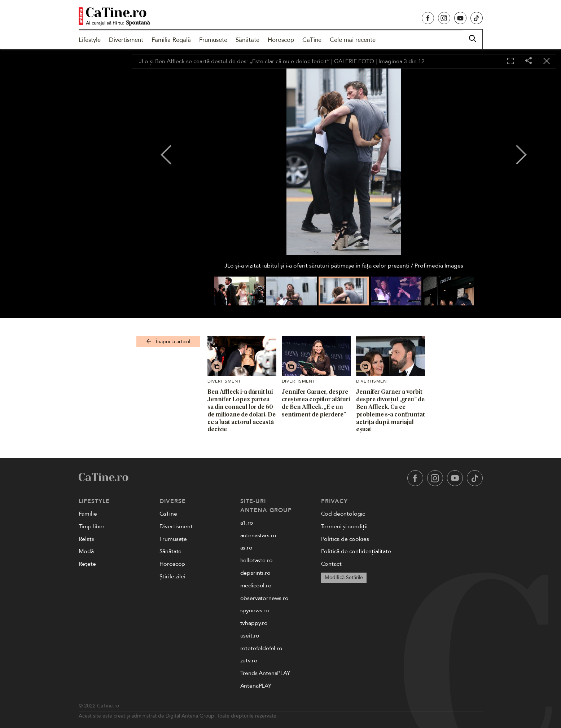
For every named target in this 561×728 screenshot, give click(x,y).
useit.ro (250, 636)
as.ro (246, 548)
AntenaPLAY (256, 686)
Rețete (87, 564)
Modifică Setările (344, 577)
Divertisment (126, 40)
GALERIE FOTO (354, 61)
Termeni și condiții (344, 526)
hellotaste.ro (257, 560)
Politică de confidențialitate (356, 551)
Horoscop (281, 40)
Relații (87, 539)
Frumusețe (213, 40)
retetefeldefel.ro (261, 648)
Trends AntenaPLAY (265, 673)
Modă (86, 551)
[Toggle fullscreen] (510, 61)
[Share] (529, 61)
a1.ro (247, 523)
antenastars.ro (258, 535)
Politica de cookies (345, 539)
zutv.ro (249, 661)
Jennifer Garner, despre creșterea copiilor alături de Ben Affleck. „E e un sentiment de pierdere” (316, 403)
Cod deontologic (343, 514)
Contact (331, 564)
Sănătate (247, 40)
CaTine (312, 40)
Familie (88, 514)
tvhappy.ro (254, 623)
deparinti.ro (255, 573)
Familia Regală (171, 40)
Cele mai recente (353, 40)
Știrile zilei (172, 577)
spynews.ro (255, 610)
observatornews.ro (264, 598)
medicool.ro (256, 586)
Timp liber (92, 526)
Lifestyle (90, 40)
